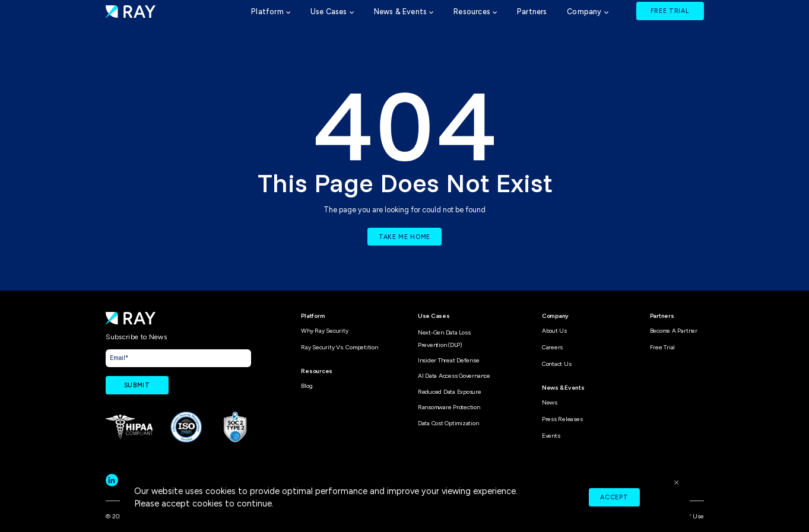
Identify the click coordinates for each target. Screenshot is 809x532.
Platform (267, 12)
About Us (554, 331)
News (550, 402)
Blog (307, 386)
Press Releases (562, 419)
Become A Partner (674, 331)
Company (584, 12)
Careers (552, 347)
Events (551, 436)
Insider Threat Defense (449, 360)
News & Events (401, 12)
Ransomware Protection (449, 407)
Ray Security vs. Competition (339, 347)
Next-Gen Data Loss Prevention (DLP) (444, 338)
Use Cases (329, 12)
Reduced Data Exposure (450, 392)
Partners (532, 12)
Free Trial (663, 347)
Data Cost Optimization (448, 423)
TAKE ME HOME (404, 237)
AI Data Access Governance (454, 376)
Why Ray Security (324, 331)
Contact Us (557, 364)
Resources (472, 12)
